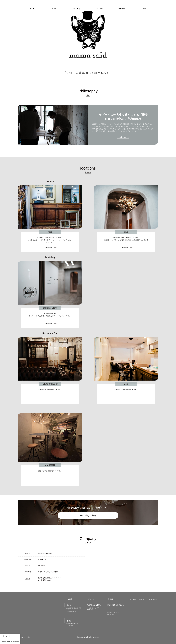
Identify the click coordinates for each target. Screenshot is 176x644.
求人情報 (133, 599)
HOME (32, 9)
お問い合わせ (154, 599)
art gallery (77, 9)
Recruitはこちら (88, 515)
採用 (144, 9)
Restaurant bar (99, 9)
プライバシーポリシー (25, 637)
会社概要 (122, 9)
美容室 (54, 9)
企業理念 (142, 599)
